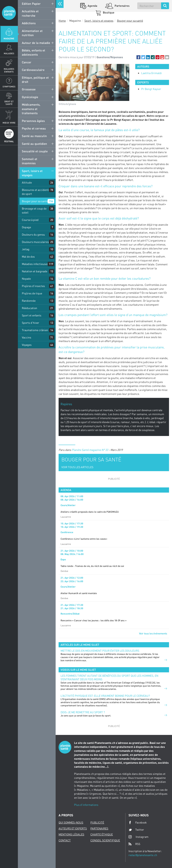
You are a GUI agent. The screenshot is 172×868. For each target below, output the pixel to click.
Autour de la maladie (36, 43)
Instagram (138, 837)
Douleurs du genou (33, 234)
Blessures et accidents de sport (36, 192)
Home (62, 21)
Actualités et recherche (30, 13)
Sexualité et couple (35, 151)
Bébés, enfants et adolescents (33, 52)
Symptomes (9, 87)
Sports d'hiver (30, 323)
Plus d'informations (86, 805)
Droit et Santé (9, 103)
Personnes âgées (33, 121)
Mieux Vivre (9, 123)
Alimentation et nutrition (32, 33)
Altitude (27, 182)
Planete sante (9, 13)
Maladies (9, 53)
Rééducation (29, 308)
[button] (138, 57)
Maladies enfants (9, 70)
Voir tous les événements (153, 633)
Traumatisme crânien (35, 330)
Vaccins (27, 337)
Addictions (29, 23)
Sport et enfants (32, 315)
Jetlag (26, 249)
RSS (134, 844)
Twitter (136, 830)
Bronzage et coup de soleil (34, 210)
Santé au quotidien (34, 144)
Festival (9, 141)
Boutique (108, 12)
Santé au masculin (34, 136)
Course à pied (30, 220)
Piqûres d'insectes (33, 286)
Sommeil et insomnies (29, 161)
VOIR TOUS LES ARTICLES (77, 467)
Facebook (138, 823)
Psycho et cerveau (34, 128)
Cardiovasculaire (33, 70)
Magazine (9, 38)
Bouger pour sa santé (35, 201)
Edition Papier (31, 4)
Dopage (26, 227)
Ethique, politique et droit (35, 80)
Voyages (27, 345)
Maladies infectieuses (35, 264)
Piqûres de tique (32, 293)
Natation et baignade (35, 271)
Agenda (92, 6)
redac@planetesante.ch (143, 855)
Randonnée (29, 301)
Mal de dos (28, 257)
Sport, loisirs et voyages (32, 173)
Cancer (27, 62)
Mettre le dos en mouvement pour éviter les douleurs (100, 651)
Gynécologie (30, 97)
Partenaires (122, 6)
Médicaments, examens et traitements (31, 109)
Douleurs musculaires (35, 242)
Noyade (26, 279)
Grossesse (29, 89)
